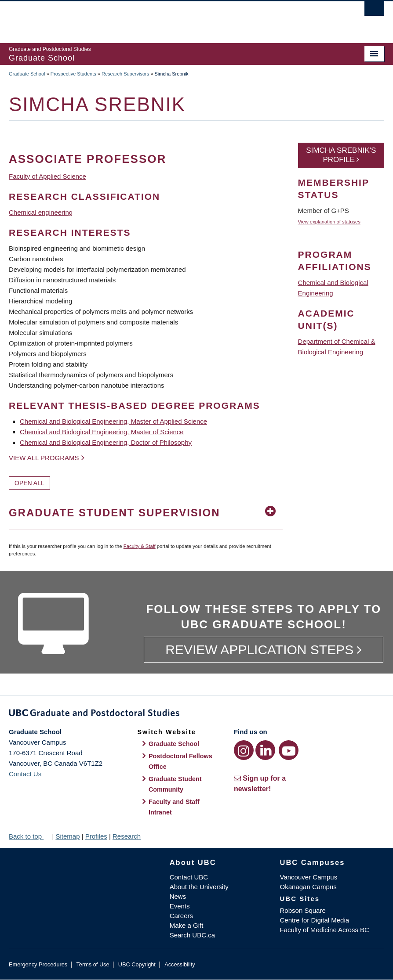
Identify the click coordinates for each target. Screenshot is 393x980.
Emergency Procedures (38, 964)
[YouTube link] (289, 750)
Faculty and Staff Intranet (174, 807)
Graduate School (27, 74)
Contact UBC (189, 877)
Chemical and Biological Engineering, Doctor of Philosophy (106, 442)
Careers (181, 916)
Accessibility (180, 964)
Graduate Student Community (175, 784)
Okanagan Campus (308, 887)
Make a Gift (187, 925)
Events (180, 906)
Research (127, 836)
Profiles (96, 836)
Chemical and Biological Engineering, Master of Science (102, 432)
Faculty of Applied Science (47, 176)
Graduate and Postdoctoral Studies (196, 714)
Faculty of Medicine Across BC (325, 930)
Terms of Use (93, 964)
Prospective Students (73, 74)
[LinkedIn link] (265, 750)
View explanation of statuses (329, 222)
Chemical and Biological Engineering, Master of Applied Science (113, 421)
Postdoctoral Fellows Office (180, 761)
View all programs (44, 458)
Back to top (29, 836)
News (178, 896)
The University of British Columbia (168, 18)
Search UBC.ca (192, 935)
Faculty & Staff (140, 546)
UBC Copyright (137, 964)
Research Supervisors (125, 74)
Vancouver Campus (309, 877)
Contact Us (25, 774)
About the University (199, 887)
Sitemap (67, 836)
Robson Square (303, 910)
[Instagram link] (244, 750)
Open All (29, 483)
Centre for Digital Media (315, 920)
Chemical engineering (41, 212)
